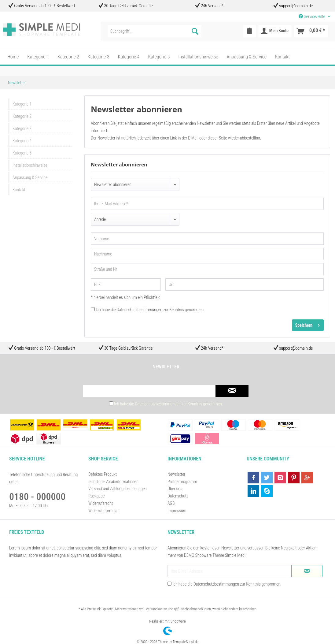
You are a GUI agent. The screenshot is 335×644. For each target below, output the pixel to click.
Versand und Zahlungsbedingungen (118, 489)
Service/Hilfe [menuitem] (312, 17)
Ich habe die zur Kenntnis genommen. (150, 310)
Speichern (307, 324)
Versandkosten (156, 609)
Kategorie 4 (22, 141)
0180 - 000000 (37, 497)
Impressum (177, 511)
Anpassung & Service (30, 177)
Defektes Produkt (103, 474)
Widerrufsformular (103, 511)
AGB (171, 503)
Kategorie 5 (22, 153)
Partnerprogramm (182, 482)
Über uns (175, 489)
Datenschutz (178, 496)
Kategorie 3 (22, 128)
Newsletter (177, 474)
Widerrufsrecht (101, 503)
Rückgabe (96, 496)
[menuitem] (155, 31)
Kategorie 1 (22, 104)
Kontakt (19, 190)
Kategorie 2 (22, 116)
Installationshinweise (30, 165)
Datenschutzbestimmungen (140, 310)
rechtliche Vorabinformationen (113, 482)
